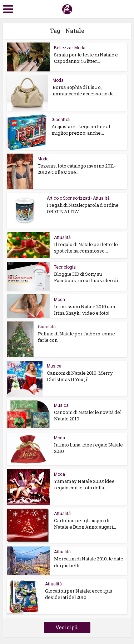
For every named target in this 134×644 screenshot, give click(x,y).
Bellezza (63, 48)
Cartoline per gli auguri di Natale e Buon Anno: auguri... (85, 524)
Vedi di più (67, 628)
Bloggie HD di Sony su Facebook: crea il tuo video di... (88, 277)
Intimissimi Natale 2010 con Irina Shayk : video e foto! (85, 310)
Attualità (101, 198)
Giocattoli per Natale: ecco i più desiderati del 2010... (79, 594)
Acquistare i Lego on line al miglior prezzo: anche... (81, 130)
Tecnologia (65, 267)
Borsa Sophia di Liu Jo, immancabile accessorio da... (85, 90)
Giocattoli (61, 120)
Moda (80, 48)
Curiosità (47, 327)
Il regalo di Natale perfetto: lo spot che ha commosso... (86, 248)
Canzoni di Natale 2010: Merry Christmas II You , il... (80, 376)
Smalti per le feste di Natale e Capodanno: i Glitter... (86, 58)
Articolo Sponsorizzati (68, 198)
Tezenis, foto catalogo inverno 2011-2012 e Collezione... (77, 169)
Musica (54, 366)
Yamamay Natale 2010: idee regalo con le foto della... (84, 484)
